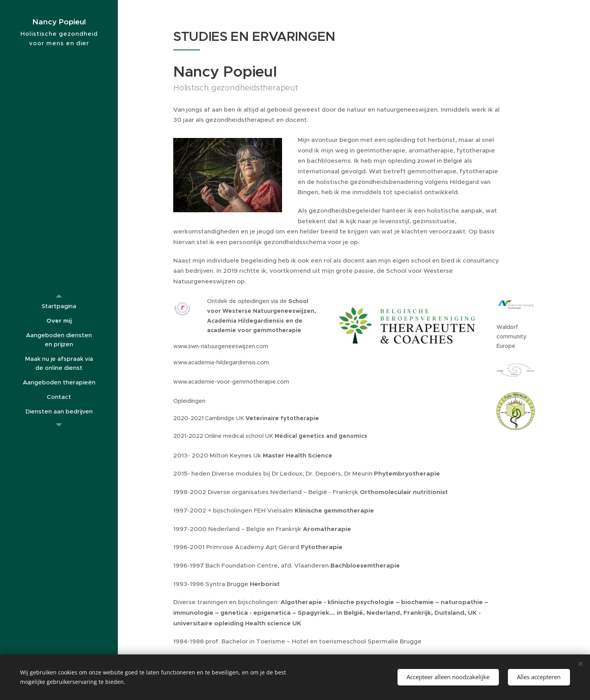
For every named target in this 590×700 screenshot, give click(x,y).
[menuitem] (59, 306)
